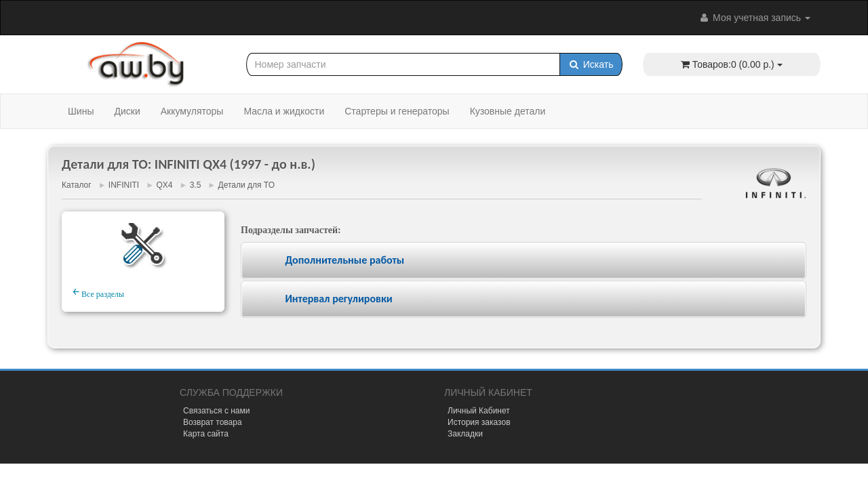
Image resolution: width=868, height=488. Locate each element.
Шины (81, 111)
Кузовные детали (508, 111)
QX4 (164, 185)
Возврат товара (213, 422)
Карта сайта (206, 434)
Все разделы (98, 292)
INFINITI (124, 185)
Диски (127, 111)
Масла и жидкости (284, 111)
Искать (591, 64)
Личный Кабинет (479, 411)
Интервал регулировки (338, 299)
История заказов (479, 422)
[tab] (524, 261)
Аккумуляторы (192, 111)
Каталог (77, 185)
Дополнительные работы (344, 260)
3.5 (196, 185)
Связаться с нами (216, 411)
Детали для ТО (246, 185)
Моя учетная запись (754, 18)
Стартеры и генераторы (397, 111)
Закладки (465, 434)
